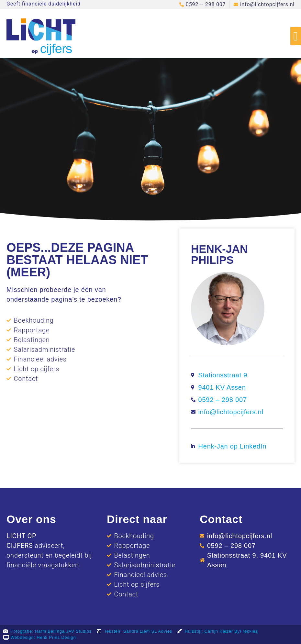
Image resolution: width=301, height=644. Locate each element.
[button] (296, 36)
